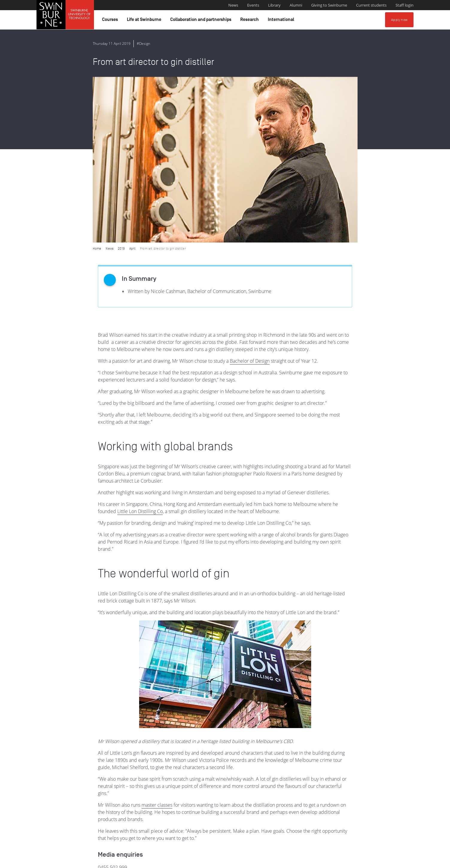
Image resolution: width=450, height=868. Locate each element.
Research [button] (250, 21)
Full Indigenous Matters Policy (371, 837)
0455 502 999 (113, 702)
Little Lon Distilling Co (140, 346)
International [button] (282, 21)
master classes (157, 639)
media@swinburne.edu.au (126, 709)
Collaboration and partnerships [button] (202, 21)
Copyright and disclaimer (82, 861)
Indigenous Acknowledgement (178, 831)
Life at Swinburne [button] (145, 21)
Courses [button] (111, 21)
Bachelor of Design (250, 195)
